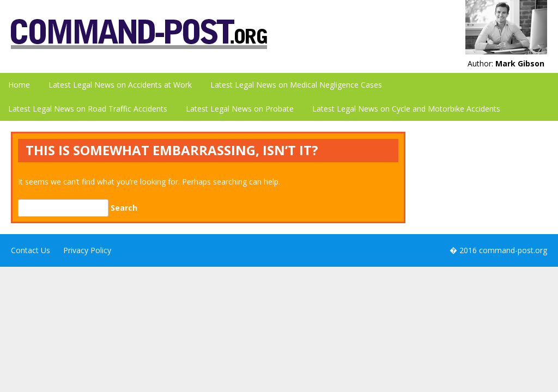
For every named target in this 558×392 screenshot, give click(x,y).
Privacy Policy (87, 250)
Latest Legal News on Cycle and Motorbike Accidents (406, 109)
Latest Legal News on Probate (240, 109)
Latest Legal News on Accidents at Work (120, 85)
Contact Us (31, 250)
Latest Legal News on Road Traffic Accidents (88, 109)
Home (19, 85)
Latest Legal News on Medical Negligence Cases (296, 85)
